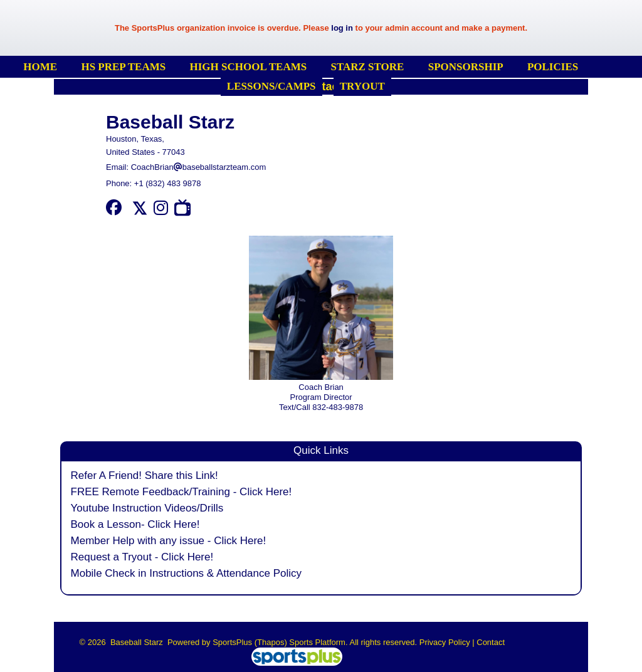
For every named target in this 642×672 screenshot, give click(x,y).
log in (342, 28)
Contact (491, 642)
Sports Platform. (318, 642)
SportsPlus (232, 642)
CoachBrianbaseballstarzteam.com (199, 167)
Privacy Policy (445, 642)
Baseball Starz (170, 122)
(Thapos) (271, 642)
